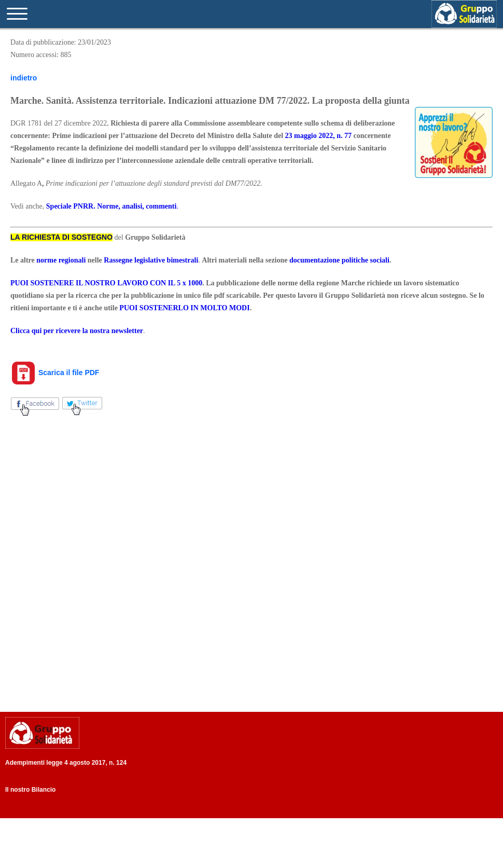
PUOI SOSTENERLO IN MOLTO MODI (184, 308)
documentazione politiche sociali (339, 260)
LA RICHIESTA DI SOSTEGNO (61, 237)
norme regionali (61, 260)
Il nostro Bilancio (30, 790)
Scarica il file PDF (55, 373)
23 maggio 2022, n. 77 (318, 136)
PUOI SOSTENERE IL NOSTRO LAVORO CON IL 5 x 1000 (106, 283)
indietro (24, 78)
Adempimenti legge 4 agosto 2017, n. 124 (66, 763)
